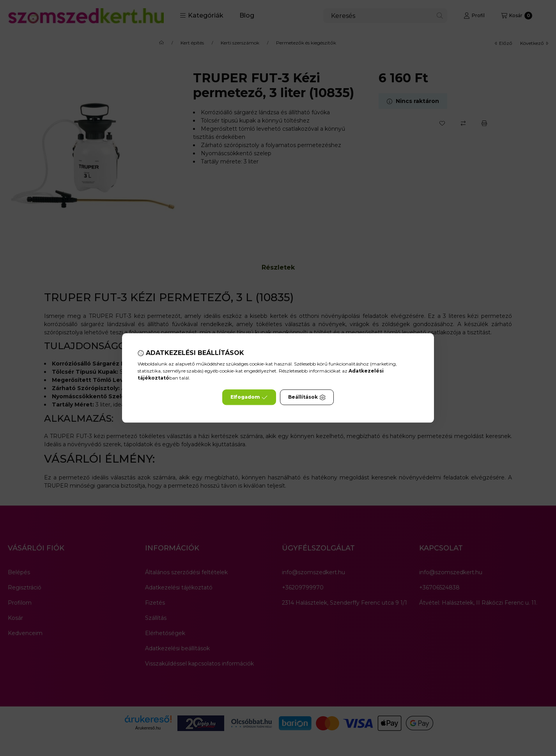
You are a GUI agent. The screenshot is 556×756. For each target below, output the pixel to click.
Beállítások (307, 398)
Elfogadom (249, 398)
